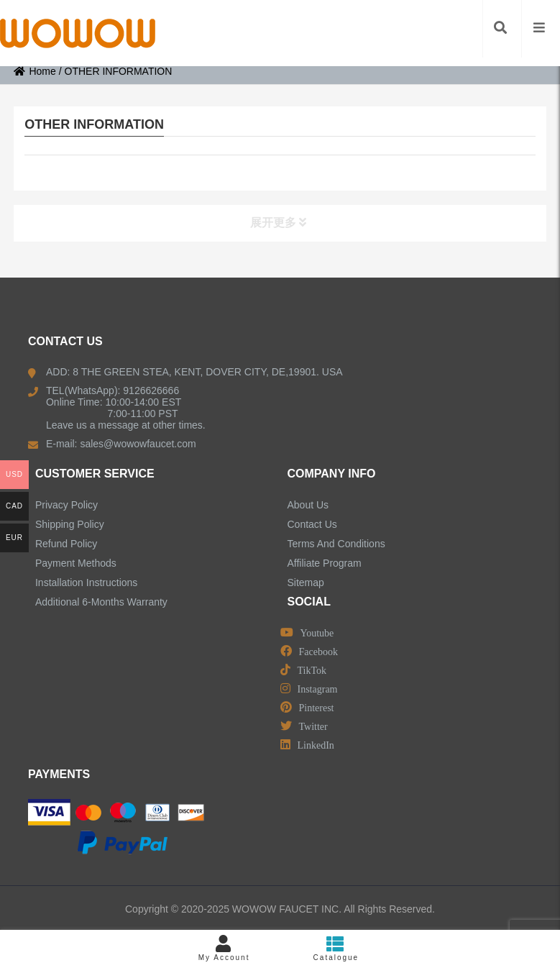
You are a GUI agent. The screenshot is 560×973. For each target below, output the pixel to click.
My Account (224, 948)
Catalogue (336, 948)
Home (35, 71)
